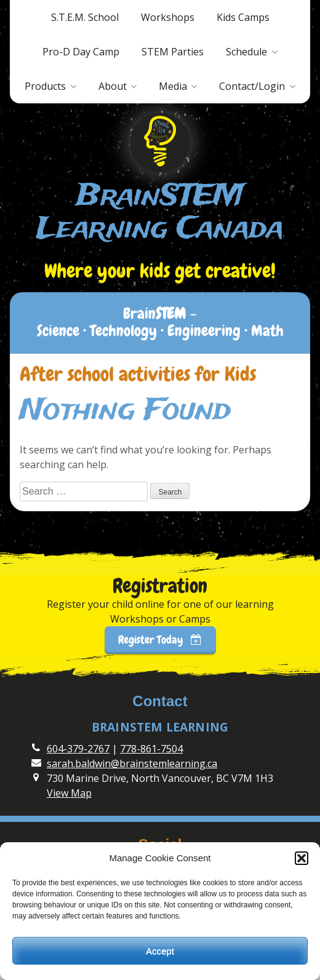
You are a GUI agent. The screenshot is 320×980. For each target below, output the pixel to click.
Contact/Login (252, 86)
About (113, 86)
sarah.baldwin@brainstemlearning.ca (132, 763)
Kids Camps (243, 17)
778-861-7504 (151, 749)
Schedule (246, 52)
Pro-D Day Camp (81, 52)
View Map (69, 793)
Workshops (168, 17)
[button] (302, 858)
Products (45, 86)
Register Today (160, 639)
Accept (160, 951)
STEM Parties (173, 52)
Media (173, 86)
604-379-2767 (78, 749)
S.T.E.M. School (85, 17)
